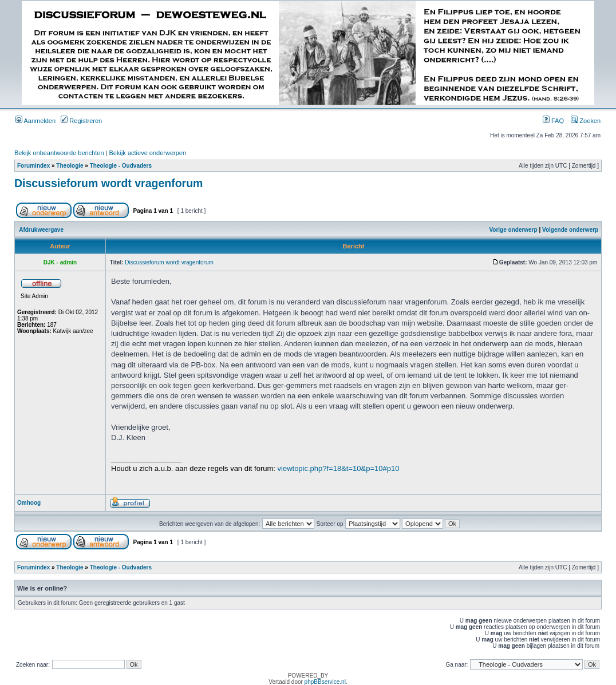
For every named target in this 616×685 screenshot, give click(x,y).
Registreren (81, 121)
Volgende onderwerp (570, 230)
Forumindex (33, 166)
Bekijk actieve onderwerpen (148, 153)
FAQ (553, 121)
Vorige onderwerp (513, 230)
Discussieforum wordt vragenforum (108, 183)
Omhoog (29, 503)
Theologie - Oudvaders (121, 166)
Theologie (70, 166)
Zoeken (586, 121)
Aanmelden (35, 121)
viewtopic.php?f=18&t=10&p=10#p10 (339, 468)
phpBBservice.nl (325, 682)
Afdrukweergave (41, 230)
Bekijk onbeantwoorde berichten (59, 153)
